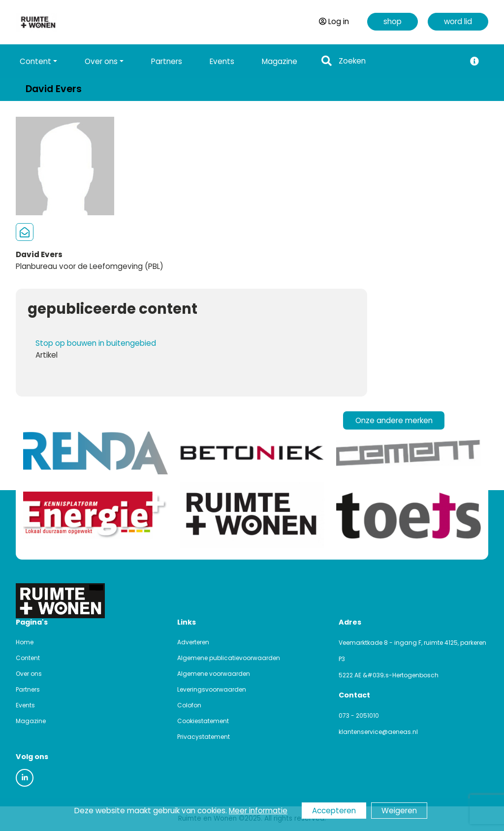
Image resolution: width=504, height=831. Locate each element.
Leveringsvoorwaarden (212, 689)
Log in (334, 21)
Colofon (189, 705)
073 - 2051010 (359, 715)
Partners (167, 61)
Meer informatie (258, 811)
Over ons (29, 674)
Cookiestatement (203, 721)
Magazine (280, 61)
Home (25, 642)
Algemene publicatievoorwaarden (229, 658)
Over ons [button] (101, 61)
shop (393, 21)
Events (222, 61)
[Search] (399, 61)
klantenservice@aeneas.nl (378, 732)
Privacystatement (204, 737)
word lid (458, 21)
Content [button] (35, 61)
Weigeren (399, 811)
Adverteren (193, 642)
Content (28, 658)
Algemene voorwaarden (214, 674)
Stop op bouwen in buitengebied (96, 343)
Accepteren (334, 811)
